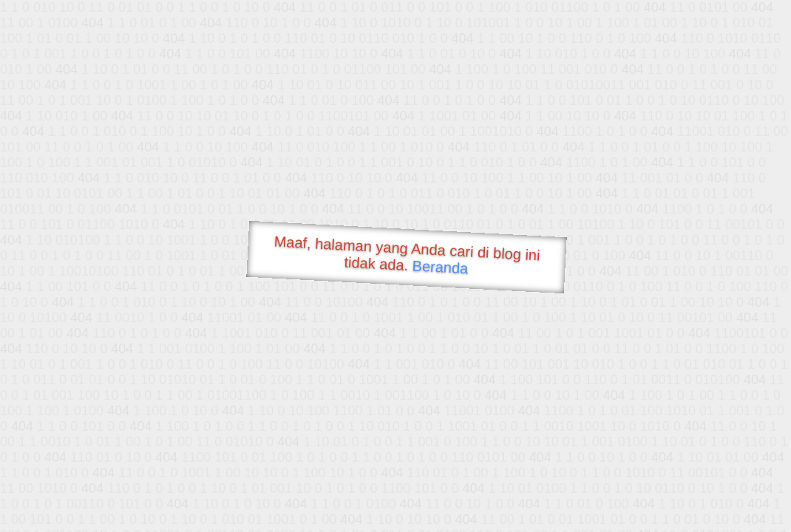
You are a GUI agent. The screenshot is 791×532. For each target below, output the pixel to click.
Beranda (440, 267)
